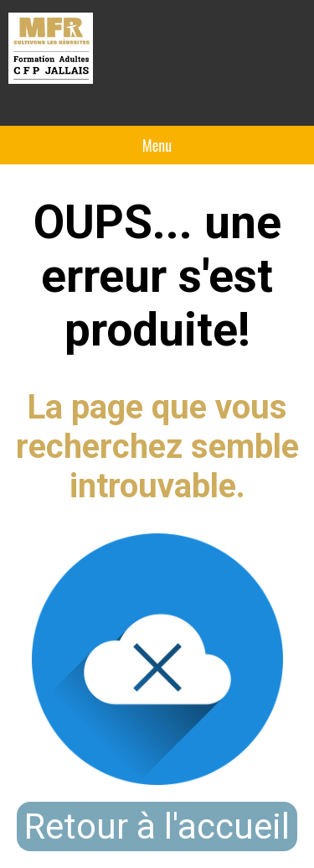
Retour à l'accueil (157, 826)
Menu (157, 145)
